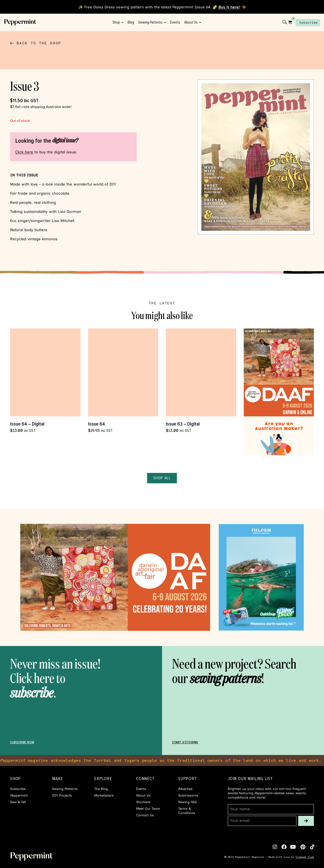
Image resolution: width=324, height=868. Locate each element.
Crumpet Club (305, 857)
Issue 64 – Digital (27, 424)
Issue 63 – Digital (183, 424)
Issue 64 (97, 424)
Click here (24, 152)
